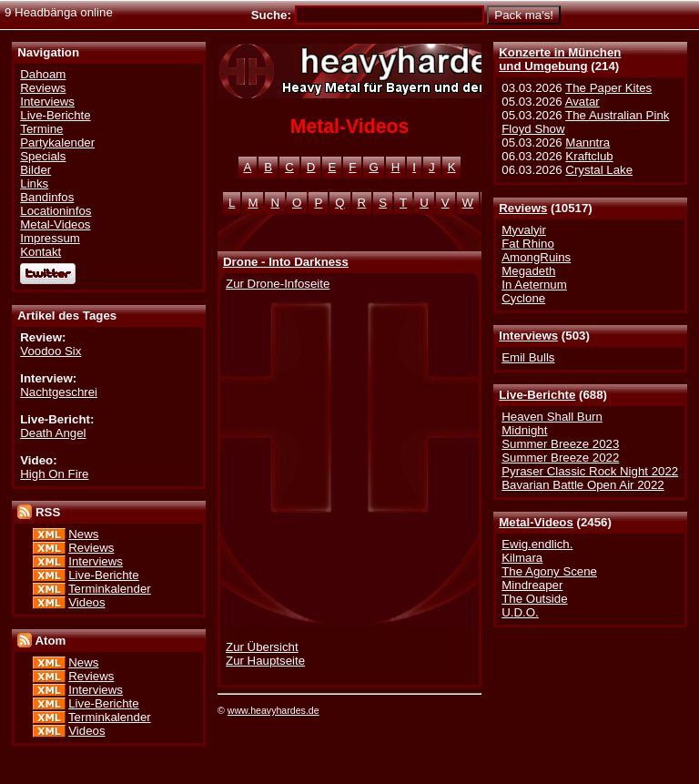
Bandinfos (47, 197)
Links (34, 183)
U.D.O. (520, 612)
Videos (86, 602)
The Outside (534, 599)
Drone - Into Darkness (286, 262)
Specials (43, 156)
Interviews (528, 336)
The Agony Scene (549, 571)
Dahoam (43, 74)
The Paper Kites (608, 88)
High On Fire (54, 474)
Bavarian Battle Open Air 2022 (582, 485)
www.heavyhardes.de (274, 710)
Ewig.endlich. (537, 544)
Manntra (588, 143)
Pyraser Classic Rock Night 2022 (590, 471)
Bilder (35, 170)
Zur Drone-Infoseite (278, 284)
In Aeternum (534, 285)
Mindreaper (532, 585)
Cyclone (523, 298)
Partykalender (57, 143)
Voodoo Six (51, 351)
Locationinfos (56, 211)
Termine (41, 129)
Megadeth (528, 271)
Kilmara (522, 558)
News (83, 534)
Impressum (50, 238)
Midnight (524, 430)
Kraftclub (589, 156)
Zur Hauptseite (265, 661)
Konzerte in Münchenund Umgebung (560, 59)
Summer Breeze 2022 (560, 458)
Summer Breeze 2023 (560, 444)
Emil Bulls (528, 357)
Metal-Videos (536, 522)
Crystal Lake (599, 170)
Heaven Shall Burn (552, 417)
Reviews (523, 208)
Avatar (582, 102)
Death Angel (53, 433)
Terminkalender (110, 589)
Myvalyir (524, 230)
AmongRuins (536, 257)
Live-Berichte (537, 395)
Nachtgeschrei (59, 392)
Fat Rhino (528, 244)
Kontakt (41, 252)
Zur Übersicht (262, 647)
